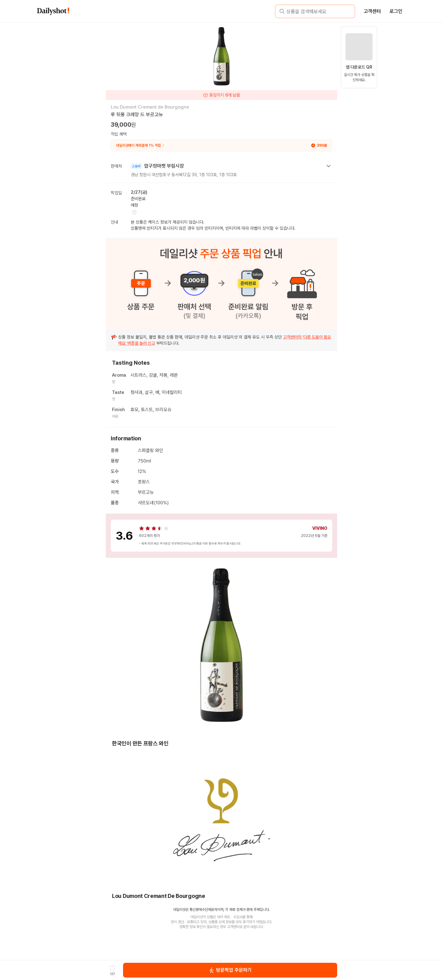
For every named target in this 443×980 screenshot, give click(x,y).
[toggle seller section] (329, 166)
